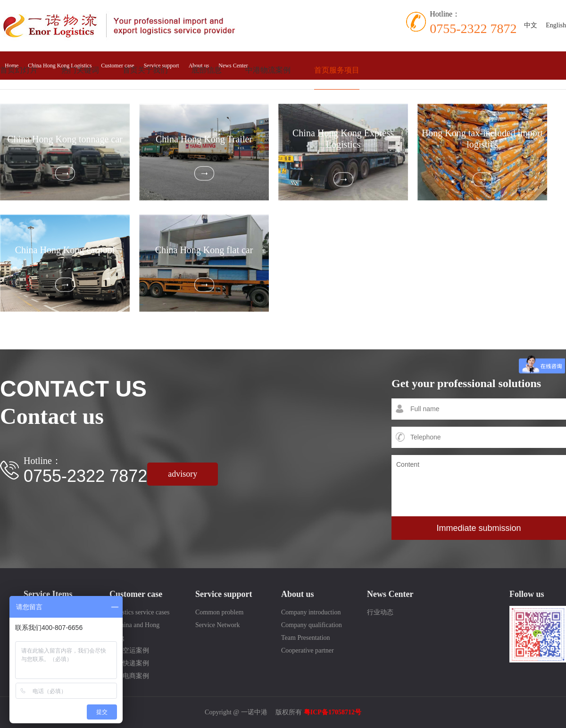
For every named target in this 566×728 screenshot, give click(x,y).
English (556, 25)
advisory (183, 474)
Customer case (117, 66)
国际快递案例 (129, 663)
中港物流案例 (268, 70)
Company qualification (312, 625)
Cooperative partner (308, 650)
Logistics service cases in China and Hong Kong (140, 625)
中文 (531, 25)
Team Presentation (306, 638)
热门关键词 (80, 70)
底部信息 (207, 70)
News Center (233, 66)
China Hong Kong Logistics (60, 66)
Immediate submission (479, 528)
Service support (224, 594)
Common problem (219, 612)
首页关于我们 (145, 70)
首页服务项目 (337, 70)
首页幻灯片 (19, 70)
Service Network (217, 625)
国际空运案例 (129, 650)
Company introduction (311, 612)
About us (298, 594)
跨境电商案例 (129, 676)
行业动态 (380, 612)
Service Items (48, 594)
